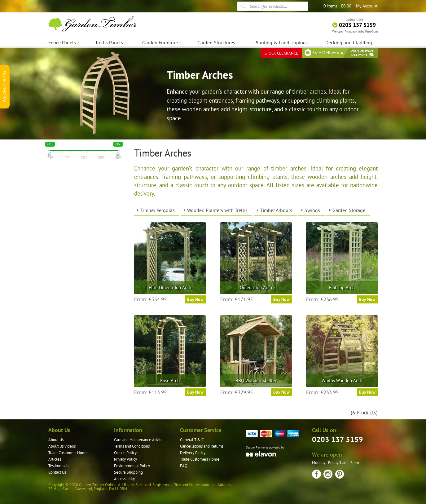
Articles (55, 459)
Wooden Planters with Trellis (217, 210)
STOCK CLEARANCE (281, 53)
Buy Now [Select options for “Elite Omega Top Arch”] (195, 299)
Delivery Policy (193, 453)
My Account (367, 6)
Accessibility (124, 479)
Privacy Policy (125, 459)
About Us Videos (62, 446)
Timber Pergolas (158, 210)
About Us (56, 440)
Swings (312, 210)
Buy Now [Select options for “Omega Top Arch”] (281, 299)
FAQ (184, 466)
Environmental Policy (132, 466)
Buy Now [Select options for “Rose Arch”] (195, 392)
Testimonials (59, 466)
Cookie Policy (125, 453)
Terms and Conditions (132, 446)
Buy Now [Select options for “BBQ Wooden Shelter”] (281, 392)
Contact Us (57, 472)
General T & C (192, 440)
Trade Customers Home (68, 453)
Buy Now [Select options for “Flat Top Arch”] (367, 299)
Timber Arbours (276, 210)
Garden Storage (349, 210)
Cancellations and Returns (202, 446)
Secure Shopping (128, 472)
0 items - (338, 6)
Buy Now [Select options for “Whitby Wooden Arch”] (367, 392)
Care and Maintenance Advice (139, 440)
